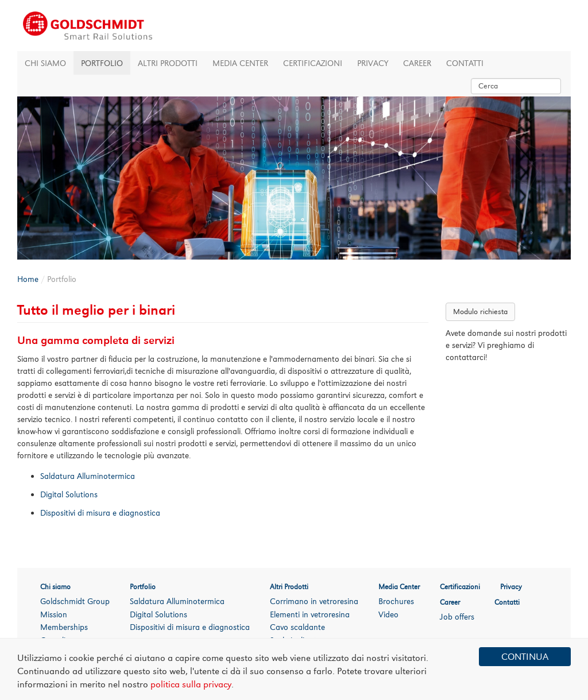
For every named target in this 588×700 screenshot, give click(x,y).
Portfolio (102, 63)
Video (388, 614)
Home (28, 279)
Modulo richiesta (480, 312)
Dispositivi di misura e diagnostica (190, 627)
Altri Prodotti (168, 63)
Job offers (457, 616)
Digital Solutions (158, 614)
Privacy (373, 63)
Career (417, 63)
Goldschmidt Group (75, 601)
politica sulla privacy (191, 684)
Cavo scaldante (297, 627)
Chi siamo (45, 63)
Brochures (396, 601)
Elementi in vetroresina (310, 614)
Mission (54, 614)
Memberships (64, 627)
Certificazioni (313, 63)
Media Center (240, 63)
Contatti (465, 63)
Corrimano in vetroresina (314, 601)
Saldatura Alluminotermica (177, 601)
